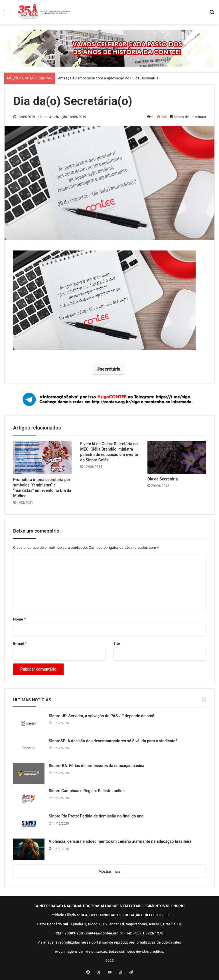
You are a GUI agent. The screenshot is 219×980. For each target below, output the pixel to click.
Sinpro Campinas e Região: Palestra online (87, 791)
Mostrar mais (109, 871)
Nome (19, 619)
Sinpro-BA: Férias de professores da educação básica (97, 766)
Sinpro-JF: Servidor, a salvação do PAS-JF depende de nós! (101, 716)
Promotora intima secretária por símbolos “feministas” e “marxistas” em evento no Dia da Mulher (42, 488)
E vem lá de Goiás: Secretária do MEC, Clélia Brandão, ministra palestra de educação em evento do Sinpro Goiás (109, 452)
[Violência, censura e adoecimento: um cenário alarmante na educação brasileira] (29, 849)
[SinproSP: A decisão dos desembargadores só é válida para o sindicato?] (29, 749)
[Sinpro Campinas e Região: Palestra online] (29, 799)
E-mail (20, 643)
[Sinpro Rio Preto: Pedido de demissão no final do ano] (29, 824)
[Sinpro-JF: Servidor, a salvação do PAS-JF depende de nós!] (29, 724)
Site (117, 643)
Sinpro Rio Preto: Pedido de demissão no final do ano (96, 816)
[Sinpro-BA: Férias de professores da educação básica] (29, 773)
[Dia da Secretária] (177, 457)
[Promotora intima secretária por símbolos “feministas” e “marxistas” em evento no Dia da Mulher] (42, 458)
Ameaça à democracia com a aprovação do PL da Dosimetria (108, 78)
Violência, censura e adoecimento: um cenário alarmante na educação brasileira (120, 841)
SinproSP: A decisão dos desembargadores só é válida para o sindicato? (113, 741)
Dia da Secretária (163, 479)
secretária (110, 369)
